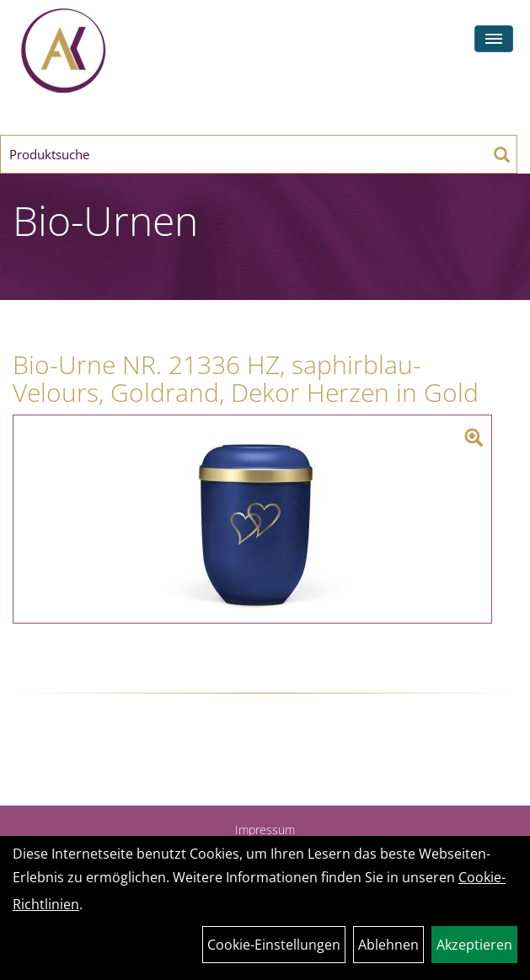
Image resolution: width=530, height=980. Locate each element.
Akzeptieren (474, 945)
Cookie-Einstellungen (274, 945)
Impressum (265, 830)
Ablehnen (388, 945)
